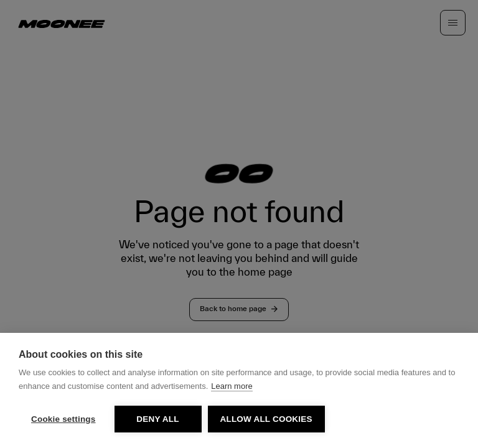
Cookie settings (63, 419)
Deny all (157, 419)
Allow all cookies (266, 419)
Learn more (232, 386)
